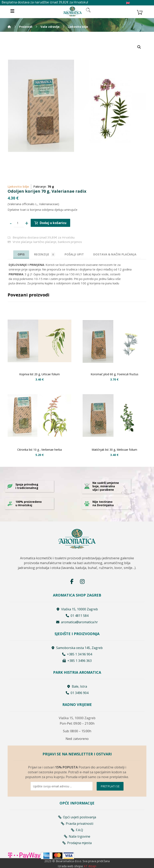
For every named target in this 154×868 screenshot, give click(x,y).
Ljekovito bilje (18, 186)
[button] (139, 47)
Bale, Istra (77, 687)
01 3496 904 (77, 693)
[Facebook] (72, 581)
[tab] (74, 254)
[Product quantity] (19, 223)
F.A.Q (77, 830)
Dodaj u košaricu (53, 223)
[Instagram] (82, 581)
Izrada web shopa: (70, 866)
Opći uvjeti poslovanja (77, 817)
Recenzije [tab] (44, 254)
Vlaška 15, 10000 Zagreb (77, 609)
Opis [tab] (19, 254)
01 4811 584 (77, 616)
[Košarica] (140, 12)
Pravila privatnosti (77, 823)
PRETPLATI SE (110, 786)
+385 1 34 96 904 (77, 654)
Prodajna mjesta (77, 843)
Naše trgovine (77, 836)
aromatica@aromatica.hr (77, 622)
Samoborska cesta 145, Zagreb (77, 648)
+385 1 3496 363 (77, 661)
